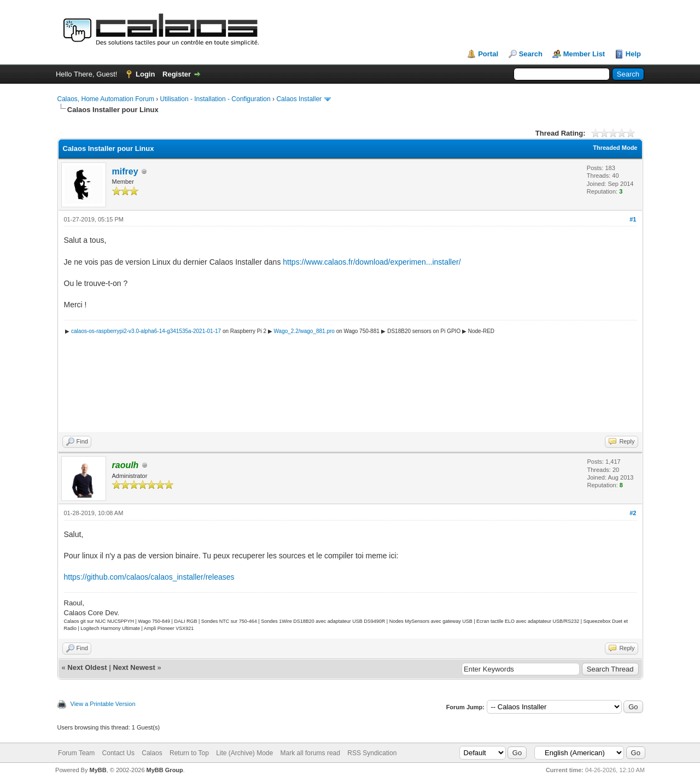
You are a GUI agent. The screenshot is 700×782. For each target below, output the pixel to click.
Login (145, 74)
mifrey (125, 171)
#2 (633, 513)
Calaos (152, 753)
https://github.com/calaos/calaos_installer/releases (149, 577)
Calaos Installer (299, 99)
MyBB (98, 770)
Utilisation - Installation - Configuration (215, 99)
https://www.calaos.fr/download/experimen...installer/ (372, 262)
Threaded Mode (615, 148)
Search (531, 54)
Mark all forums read (310, 753)
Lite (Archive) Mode (244, 753)
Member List (584, 54)
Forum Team (76, 753)
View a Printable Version (103, 704)
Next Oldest (87, 667)
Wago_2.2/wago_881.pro (304, 331)
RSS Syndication (372, 753)
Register (177, 74)
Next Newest (134, 667)
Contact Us (118, 753)
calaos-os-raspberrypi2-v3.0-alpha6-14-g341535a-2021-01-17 (146, 331)
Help (633, 54)
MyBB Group (165, 770)
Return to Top (189, 753)
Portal (488, 54)
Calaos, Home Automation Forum (106, 99)
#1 (633, 219)
